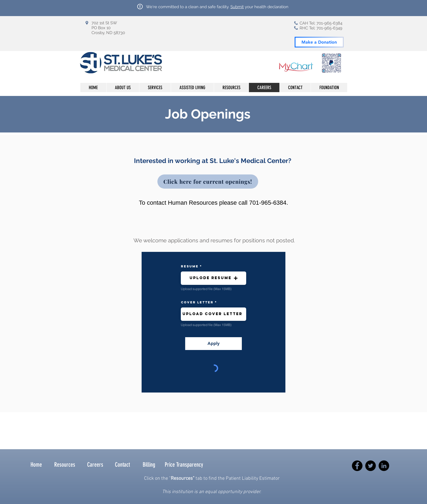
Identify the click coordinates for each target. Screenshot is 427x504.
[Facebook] (357, 466)
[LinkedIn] (384, 466)
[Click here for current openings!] (208, 182)
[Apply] (213, 344)
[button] (213, 278)
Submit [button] (237, 7)
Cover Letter (197, 302)
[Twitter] (370, 466)
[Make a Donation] (319, 42)
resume (190, 266)
